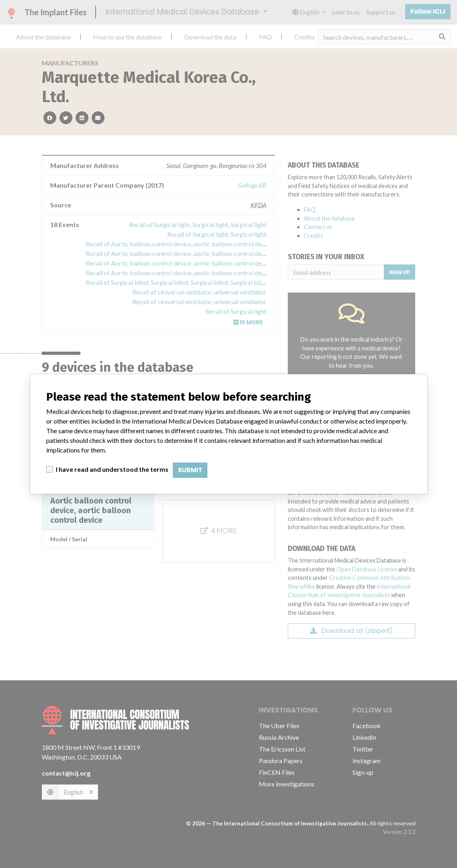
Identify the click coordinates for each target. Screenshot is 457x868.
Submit (190, 470)
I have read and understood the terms (112, 469)
